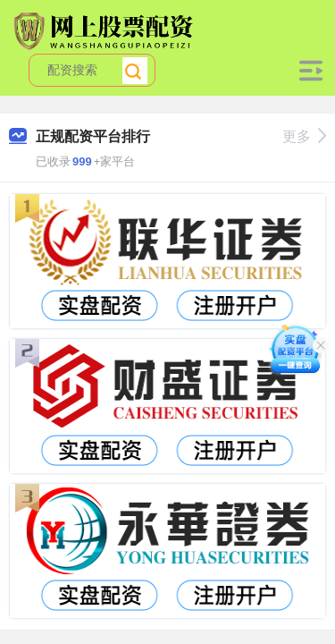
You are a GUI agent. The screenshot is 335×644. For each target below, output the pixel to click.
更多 (304, 136)
